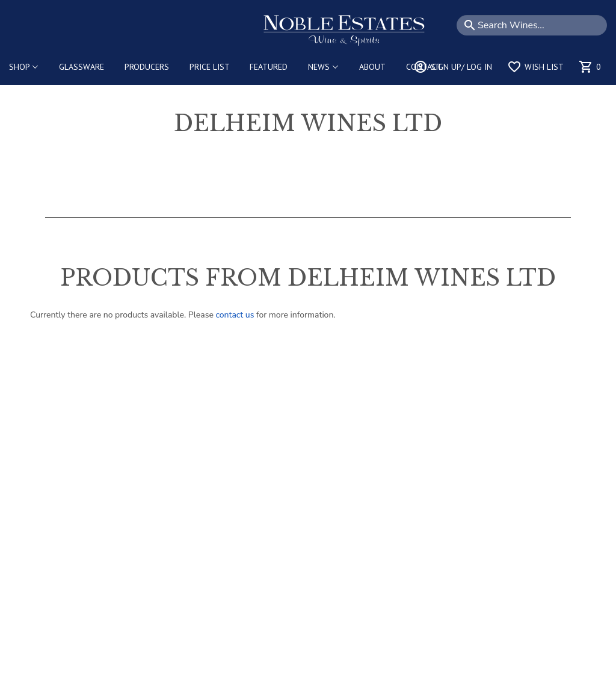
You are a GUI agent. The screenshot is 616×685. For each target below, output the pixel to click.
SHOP (24, 67)
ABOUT (372, 67)
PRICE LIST (210, 67)
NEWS (323, 67)
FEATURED (269, 67)
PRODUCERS (147, 67)
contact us (235, 315)
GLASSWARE (82, 67)
